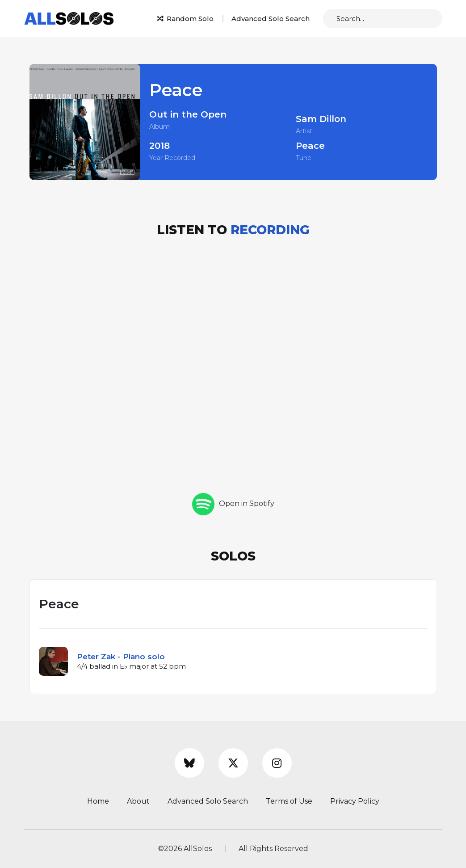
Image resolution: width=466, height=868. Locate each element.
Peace (310, 146)
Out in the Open (188, 114)
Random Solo (185, 19)
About (138, 801)
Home (98, 801)
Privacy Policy (355, 801)
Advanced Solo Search (271, 19)
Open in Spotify (233, 504)
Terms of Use (289, 801)
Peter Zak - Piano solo (121, 657)
